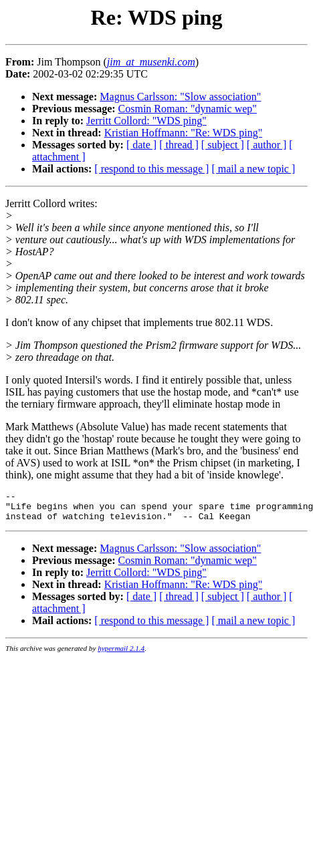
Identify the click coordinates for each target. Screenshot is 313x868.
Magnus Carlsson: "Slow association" (180, 97)
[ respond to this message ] (151, 169)
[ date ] (141, 145)
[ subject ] (223, 145)
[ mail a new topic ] (253, 169)
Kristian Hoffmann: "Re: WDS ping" (183, 133)
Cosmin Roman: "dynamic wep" (188, 109)
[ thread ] (179, 145)
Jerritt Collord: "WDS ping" (146, 121)
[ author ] (267, 145)
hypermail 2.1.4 (121, 654)
